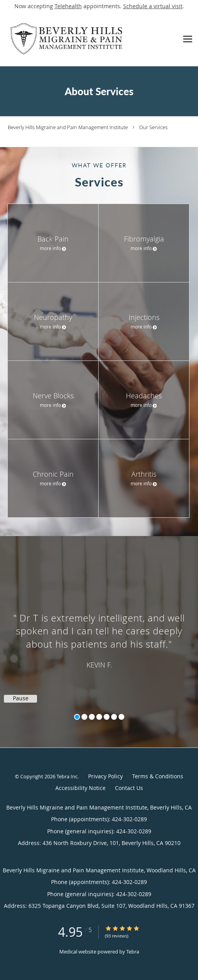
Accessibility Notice (80, 788)
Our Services (153, 127)
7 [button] (121, 717)
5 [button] (107, 717)
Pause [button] (21, 698)
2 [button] (84, 717)
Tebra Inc (67, 776)
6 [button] (114, 717)
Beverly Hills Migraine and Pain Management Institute (68, 127)
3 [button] (92, 717)
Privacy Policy (105, 776)
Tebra (133, 952)
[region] (99, 634)
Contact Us (129, 788)
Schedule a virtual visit (153, 6)
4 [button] (99, 717)
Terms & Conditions (158, 776)
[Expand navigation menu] (188, 39)
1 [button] (77, 717)
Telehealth (68, 6)
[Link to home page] (89, 39)
